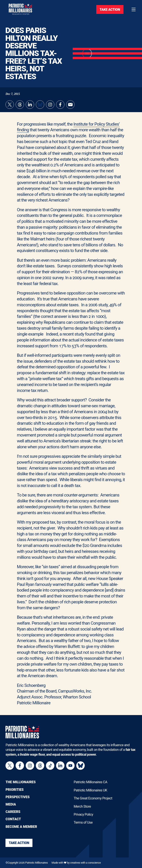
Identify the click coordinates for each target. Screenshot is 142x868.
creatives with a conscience (85, 863)
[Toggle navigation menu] (134, 9)
